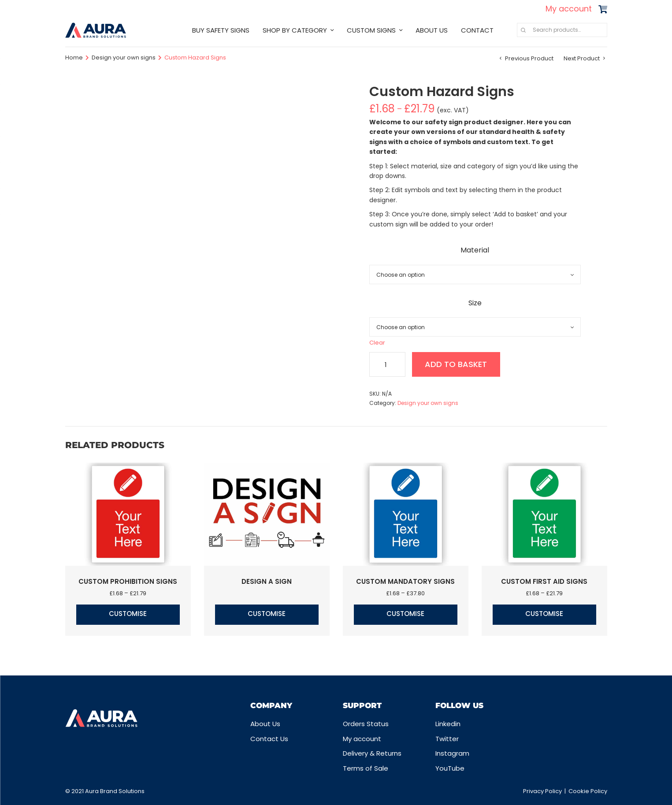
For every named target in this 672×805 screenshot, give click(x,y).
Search (523, 30)
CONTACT (477, 30)
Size (475, 303)
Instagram (452, 753)
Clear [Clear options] (377, 343)
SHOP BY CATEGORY (295, 30)
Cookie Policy (588, 791)
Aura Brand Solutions (115, 791)
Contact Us (269, 739)
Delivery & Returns (372, 753)
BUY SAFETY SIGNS (221, 30)
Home (74, 57)
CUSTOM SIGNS (371, 30)
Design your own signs (124, 57)
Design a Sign (267, 581)
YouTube (450, 768)
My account (569, 9)
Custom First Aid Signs (544, 581)
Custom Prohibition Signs (128, 581)
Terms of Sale (366, 768)
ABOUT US (432, 30)
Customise (128, 614)
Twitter (447, 739)
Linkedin (448, 724)
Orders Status (366, 724)
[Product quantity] (387, 364)
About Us (265, 724)
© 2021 (75, 791)
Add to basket (456, 364)
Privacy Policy (542, 791)
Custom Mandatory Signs (405, 581)
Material (475, 250)
